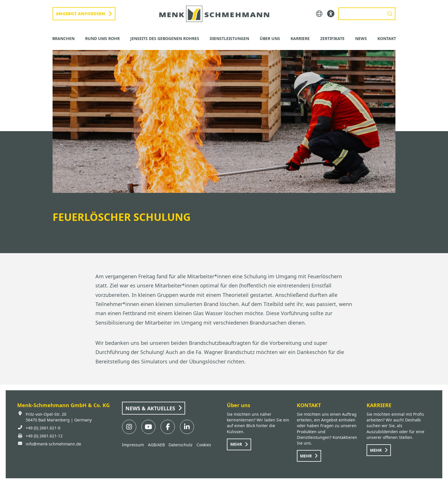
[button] (319, 14)
